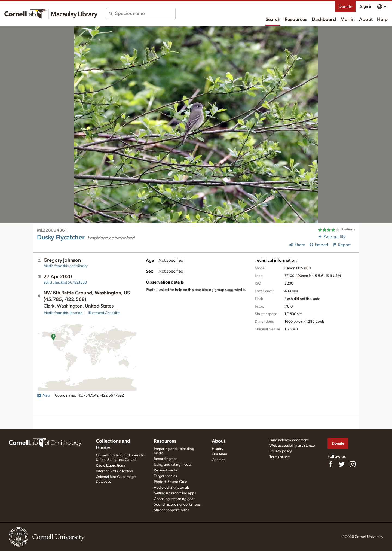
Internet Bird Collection (114, 471)
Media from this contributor (66, 266)
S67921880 (65, 282)
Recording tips (166, 459)
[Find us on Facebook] (331, 464)
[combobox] (145, 14)
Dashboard (324, 20)
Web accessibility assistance (292, 446)
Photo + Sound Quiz (170, 482)
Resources (296, 20)
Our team (219, 454)
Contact (218, 460)
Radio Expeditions (110, 465)
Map (43, 395)
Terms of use (280, 457)
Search (273, 20)
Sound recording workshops (177, 504)
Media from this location (63, 313)
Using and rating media (172, 465)
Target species (165, 476)
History (218, 449)
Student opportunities (171, 510)
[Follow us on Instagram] (353, 464)
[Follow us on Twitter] (342, 464)
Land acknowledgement (289, 440)
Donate (345, 7)
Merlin (347, 20)
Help (382, 20)
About (366, 20)
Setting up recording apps (175, 493)
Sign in (366, 7)
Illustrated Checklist (104, 313)
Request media (166, 470)
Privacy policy (281, 451)
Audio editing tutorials (172, 488)
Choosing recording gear (174, 499)
